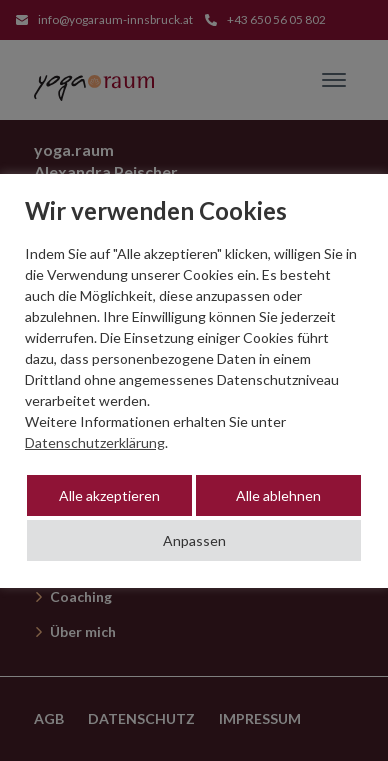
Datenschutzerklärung (95, 442)
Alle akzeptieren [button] (109, 495)
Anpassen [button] (194, 540)
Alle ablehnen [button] (278, 495)
